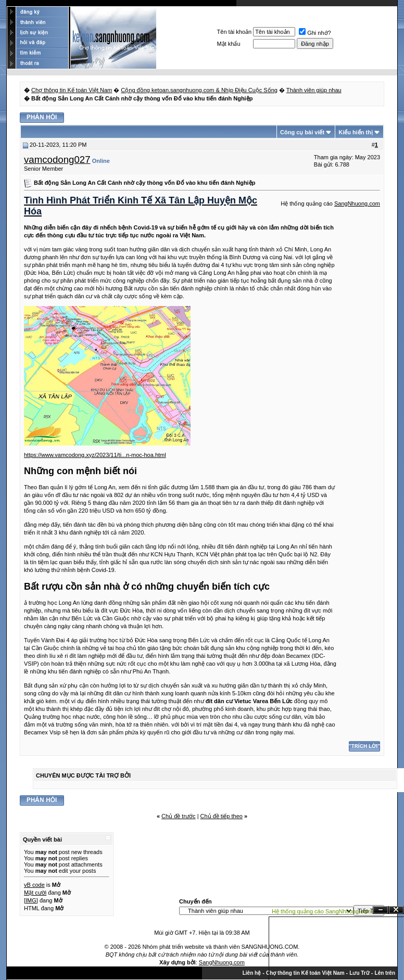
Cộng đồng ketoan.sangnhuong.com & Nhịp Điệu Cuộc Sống (199, 90)
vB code (34, 885)
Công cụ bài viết (302, 132)
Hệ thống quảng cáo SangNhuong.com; (322, 911)
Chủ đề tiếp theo (222, 816)
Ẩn (381, 910)
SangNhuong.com (357, 203)
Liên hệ (252, 973)
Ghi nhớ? (315, 33)
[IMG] (31, 900)
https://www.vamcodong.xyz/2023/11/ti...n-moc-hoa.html (95, 455)
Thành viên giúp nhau (314, 90)
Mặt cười (35, 893)
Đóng (396, 910)
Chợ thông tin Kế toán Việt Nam (72, 90)
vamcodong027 (57, 160)
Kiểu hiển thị (356, 132)
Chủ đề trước (179, 816)
